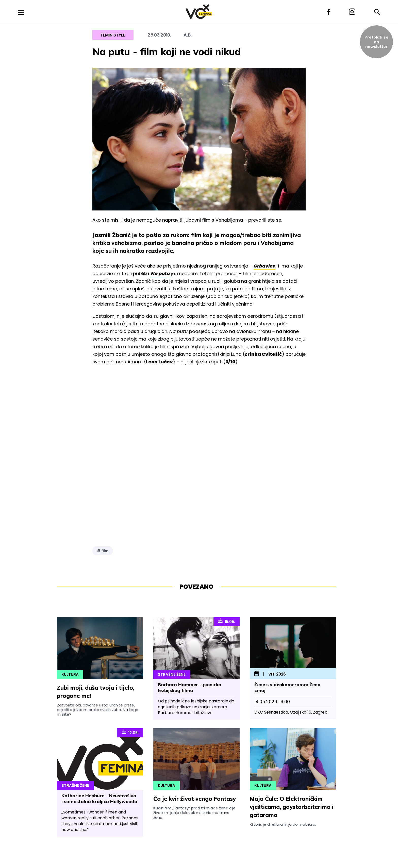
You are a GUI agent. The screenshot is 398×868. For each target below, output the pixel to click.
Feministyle (113, 35)
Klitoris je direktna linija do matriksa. (283, 824)
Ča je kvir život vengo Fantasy (195, 799)
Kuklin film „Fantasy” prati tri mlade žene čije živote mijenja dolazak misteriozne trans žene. (194, 813)
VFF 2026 (277, 674)
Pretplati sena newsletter (376, 42)
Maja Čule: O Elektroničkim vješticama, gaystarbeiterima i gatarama (292, 807)
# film (103, 551)
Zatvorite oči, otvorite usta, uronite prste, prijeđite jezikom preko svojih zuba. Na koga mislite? (98, 710)
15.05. (227, 621)
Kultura (70, 674)
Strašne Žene (172, 674)
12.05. (130, 732)
